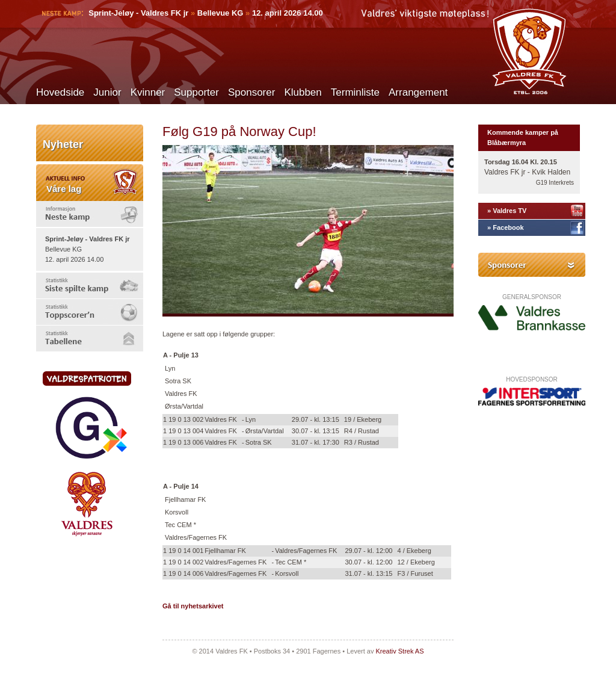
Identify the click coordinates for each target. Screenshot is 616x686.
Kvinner (148, 92)
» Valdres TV (507, 211)
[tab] (90, 214)
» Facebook (506, 227)
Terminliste (355, 92)
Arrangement (418, 92)
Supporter (196, 92)
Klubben (303, 92)
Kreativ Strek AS (399, 651)
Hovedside (60, 92)
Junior (107, 92)
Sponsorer (251, 92)
